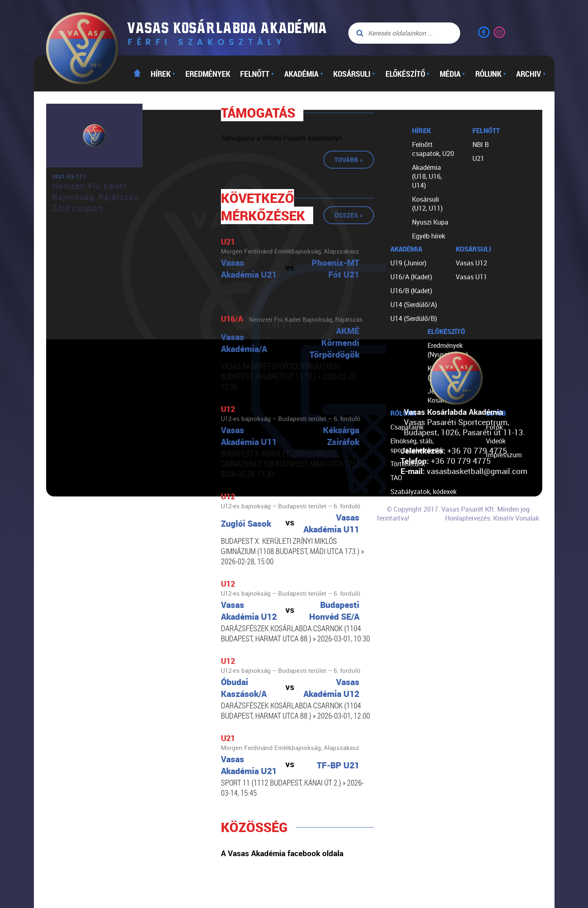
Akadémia (304, 73)
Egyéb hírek (429, 236)
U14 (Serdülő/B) (414, 318)
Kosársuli (354, 73)
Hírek (163, 73)
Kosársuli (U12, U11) (427, 204)
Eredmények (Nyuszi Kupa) (448, 350)
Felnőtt (257, 73)
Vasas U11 (471, 277)
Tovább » (349, 160)
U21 (478, 158)
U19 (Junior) (408, 263)
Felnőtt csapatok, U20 (433, 149)
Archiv (531, 73)
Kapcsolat (405, 547)
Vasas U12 (471, 263)
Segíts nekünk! (412, 533)
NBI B (481, 145)
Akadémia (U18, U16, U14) (427, 176)
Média (453, 73)
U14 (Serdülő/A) (414, 305)
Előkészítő (408, 73)
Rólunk (491, 73)
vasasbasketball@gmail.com (477, 471)
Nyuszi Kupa (430, 222)
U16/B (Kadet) (411, 291)
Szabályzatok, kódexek (423, 492)
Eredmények (208, 73)
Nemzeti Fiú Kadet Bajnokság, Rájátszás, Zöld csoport (96, 197)
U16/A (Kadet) (411, 277)
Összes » (349, 215)
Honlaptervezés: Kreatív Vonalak (492, 518)
